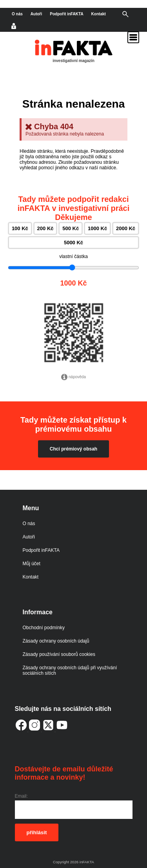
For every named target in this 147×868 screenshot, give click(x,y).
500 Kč (71, 228)
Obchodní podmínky (44, 628)
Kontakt (99, 14)
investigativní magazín (73, 61)
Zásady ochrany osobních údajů (56, 641)
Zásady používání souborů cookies (59, 654)
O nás (17, 14)
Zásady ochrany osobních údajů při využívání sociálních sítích (70, 670)
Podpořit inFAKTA (66, 14)
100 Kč (20, 228)
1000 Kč (97, 228)
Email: (21, 796)
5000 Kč (73, 243)
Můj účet (32, 564)
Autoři (36, 14)
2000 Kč (126, 228)
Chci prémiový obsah (73, 449)
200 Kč (45, 228)
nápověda (73, 377)
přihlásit (37, 832)
